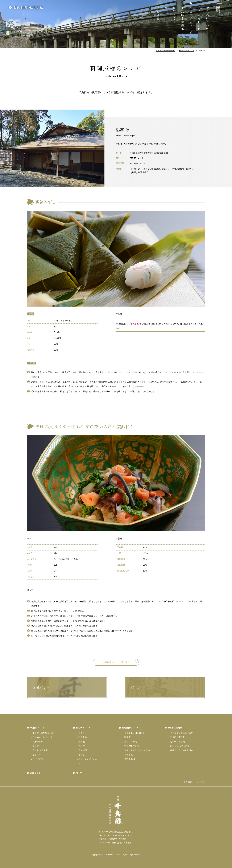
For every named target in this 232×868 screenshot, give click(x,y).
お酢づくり (174, 15)
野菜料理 (83, 750)
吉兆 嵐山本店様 (132, 746)
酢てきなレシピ (199, 19)
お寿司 (82, 733)
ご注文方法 (38, 759)
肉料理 (82, 746)
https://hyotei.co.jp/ (126, 135)
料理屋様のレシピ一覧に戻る (116, 662)
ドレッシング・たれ (88, 759)
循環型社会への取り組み (182, 750)
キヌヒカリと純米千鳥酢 (182, 733)
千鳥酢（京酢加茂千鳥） (44, 733)
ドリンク (83, 763)
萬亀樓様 (128, 755)
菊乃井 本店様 (131, 742)
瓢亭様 (127, 737)
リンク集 (201, 782)
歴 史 (166, 12)
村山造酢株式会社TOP (165, 51)
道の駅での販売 (177, 742)
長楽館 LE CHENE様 (134, 733)
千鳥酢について (208, 19)
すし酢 (36, 746)
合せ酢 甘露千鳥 (40, 750)
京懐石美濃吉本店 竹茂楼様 (137, 750)
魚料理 (82, 742)
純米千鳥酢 (38, 742)
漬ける (82, 755)
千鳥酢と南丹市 (183, 19)
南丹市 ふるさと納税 (180, 746)
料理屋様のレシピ (191, 20)
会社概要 (158, 13)
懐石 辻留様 (130, 759)
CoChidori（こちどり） (43, 737)
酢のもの (83, 737)
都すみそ (37, 755)
